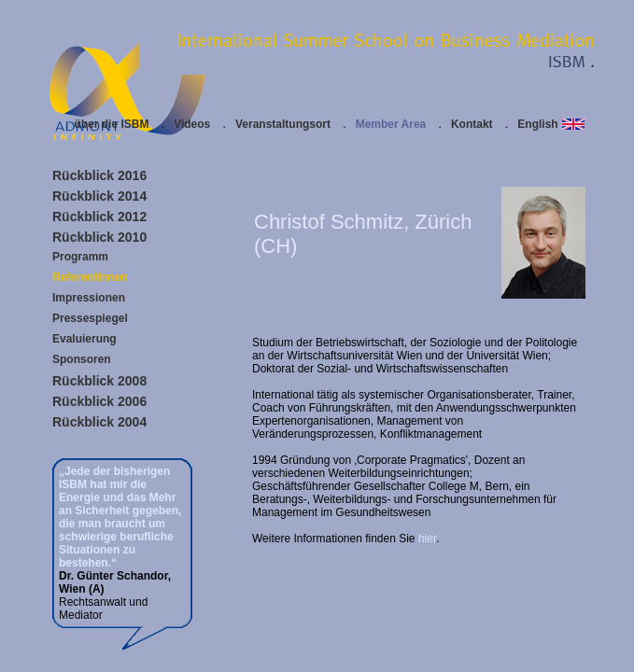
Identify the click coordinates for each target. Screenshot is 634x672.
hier (427, 539)
